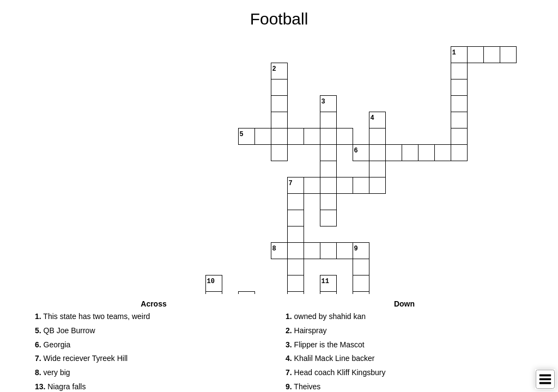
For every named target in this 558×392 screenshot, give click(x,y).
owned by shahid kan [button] (326, 316)
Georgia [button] (53, 345)
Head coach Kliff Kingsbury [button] (335, 372)
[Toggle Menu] (545, 379)
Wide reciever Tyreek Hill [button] (81, 358)
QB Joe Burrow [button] (65, 330)
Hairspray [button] (306, 330)
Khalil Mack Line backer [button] (330, 358)
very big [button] (53, 372)
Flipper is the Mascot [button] (325, 345)
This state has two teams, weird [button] (92, 316)
